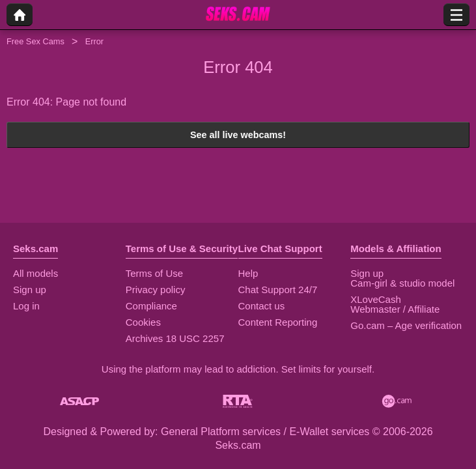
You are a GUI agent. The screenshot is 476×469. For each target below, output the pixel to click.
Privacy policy (156, 290)
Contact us (262, 306)
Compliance (151, 306)
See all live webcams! (238, 135)
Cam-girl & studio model (402, 283)
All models (35, 273)
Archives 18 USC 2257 (175, 338)
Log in (26, 306)
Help (248, 273)
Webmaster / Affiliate (395, 309)
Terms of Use (154, 273)
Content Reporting (278, 322)
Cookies (143, 322)
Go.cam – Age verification (406, 325)
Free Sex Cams (35, 41)
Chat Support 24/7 (278, 290)
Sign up (30, 290)
